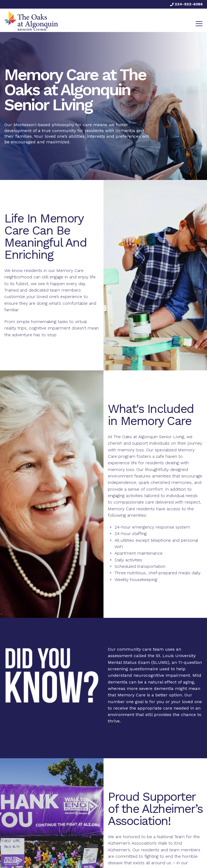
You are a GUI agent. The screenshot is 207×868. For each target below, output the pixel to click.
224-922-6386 (186, 4)
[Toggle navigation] (199, 24)
